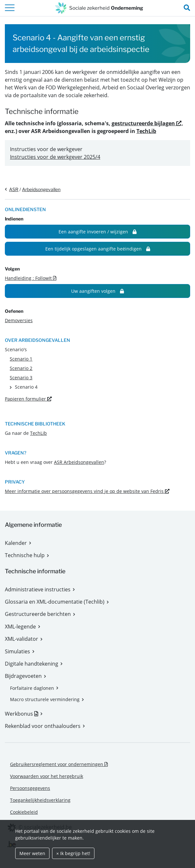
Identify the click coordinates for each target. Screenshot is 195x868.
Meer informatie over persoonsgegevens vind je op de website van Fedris (87, 491)
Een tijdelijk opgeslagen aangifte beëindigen (98, 249)
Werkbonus (24, 714)
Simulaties (17, 651)
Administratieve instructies (38, 589)
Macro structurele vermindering (45, 699)
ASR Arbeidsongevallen (79, 462)
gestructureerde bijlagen (146, 123)
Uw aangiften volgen (98, 291)
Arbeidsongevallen (41, 189)
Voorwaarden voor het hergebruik (47, 776)
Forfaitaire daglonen (32, 688)
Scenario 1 (21, 359)
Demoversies (19, 320)
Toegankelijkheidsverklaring (40, 800)
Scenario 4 (26, 387)
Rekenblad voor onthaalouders (43, 726)
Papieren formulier (28, 399)
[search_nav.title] (187, 8)
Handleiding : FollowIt (31, 278)
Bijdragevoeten (23, 676)
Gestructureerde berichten (38, 614)
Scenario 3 (21, 378)
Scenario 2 (21, 368)
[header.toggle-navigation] (10, 8)
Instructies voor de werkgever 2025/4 (55, 157)
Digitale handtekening (32, 664)
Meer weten (32, 853)
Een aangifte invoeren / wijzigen (98, 232)
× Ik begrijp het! (73, 853)
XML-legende (20, 627)
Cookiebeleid (24, 812)
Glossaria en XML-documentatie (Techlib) (55, 602)
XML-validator (22, 639)
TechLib (146, 131)
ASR (14, 189)
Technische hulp (25, 555)
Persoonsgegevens (30, 788)
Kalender (16, 543)
